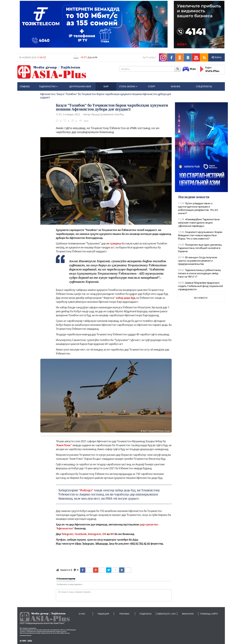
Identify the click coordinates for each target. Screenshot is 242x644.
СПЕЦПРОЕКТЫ (204, 86)
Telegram (67, 534)
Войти (216, 57)
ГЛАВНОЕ (25, 86)
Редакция (103, 614)
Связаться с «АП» (167, 614)
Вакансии (188, 614)
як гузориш (114, 243)
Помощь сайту (209, 614)
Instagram (95, 534)
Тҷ (148, 57)
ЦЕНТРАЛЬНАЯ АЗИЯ (80, 86)
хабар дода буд (125, 298)
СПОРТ (152, 86)
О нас (82, 614)
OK (104, 534)
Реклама (124, 614)
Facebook (81, 534)
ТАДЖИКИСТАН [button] (48, 86)
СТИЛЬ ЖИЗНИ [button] (128, 86)
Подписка (146, 614)
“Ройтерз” (86, 490)
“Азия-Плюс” (64, 445)
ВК (112, 534)
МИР (106, 86)
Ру (144, 57)
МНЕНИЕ (176, 86)
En (153, 57)
